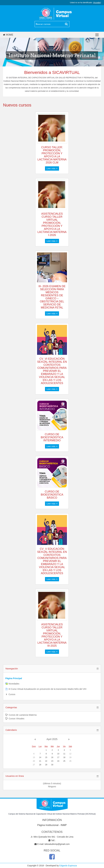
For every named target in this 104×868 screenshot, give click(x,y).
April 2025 (52, 739)
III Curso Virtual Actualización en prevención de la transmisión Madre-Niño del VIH (47, 689)
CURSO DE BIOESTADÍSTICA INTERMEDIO (52, 437)
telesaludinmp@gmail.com (57, 844)
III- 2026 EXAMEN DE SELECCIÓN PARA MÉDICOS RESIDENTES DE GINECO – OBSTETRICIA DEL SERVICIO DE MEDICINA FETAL (52, 297)
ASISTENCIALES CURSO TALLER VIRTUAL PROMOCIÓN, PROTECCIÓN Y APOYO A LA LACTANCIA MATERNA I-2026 (52, 224)
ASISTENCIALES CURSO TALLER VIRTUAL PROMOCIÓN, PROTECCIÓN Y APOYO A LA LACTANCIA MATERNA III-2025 (52, 635)
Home (8, 35)
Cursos (12, 694)
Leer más (52, 168)
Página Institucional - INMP (52, 825)
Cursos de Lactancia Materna (21, 715)
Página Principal (14, 678)
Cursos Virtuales (15, 719)
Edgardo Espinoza (68, 866)
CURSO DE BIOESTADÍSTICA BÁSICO (52, 495)
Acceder (97, 3)
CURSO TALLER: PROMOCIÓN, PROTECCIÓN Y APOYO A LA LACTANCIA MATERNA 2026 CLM (52, 155)
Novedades (14, 684)
